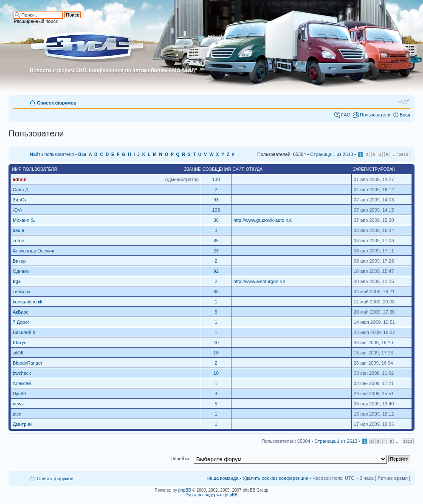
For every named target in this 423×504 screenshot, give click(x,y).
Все (82, 154)
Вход (405, 115)
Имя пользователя (34, 169)
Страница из (331, 154)
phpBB (185, 490)
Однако (21, 271)
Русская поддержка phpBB (211, 495)
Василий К (24, 332)
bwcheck (22, 373)
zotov (18, 241)
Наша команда (222, 478)
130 (216, 179)
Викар (19, 261)
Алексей (22, 383)
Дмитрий (22, 424)
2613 (403, 154)
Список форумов (57, 103)
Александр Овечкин (34, 251)
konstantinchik (28, 302)
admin (20, 179)
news (18, 404)
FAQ (346, 115)
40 (216, 343)
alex (17, 414)
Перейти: (180, 459)
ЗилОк (20, 200)
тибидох (22, 292)
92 (216, 271)
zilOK (18, 353)
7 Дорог (21, 322)
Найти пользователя (52, 154)
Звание (192, 169)
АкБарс (21, 312)
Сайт (238, 169)
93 (216, 200)
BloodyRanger (28, 363)
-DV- (17, 210)
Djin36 (19, 394)
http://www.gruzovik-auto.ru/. (263, 220)
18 (216, 353)
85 (216, 241)
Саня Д (21, 190)
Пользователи (375, 115)
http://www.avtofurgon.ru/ (259, 281)
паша (18, 230)
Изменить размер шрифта (404, 101)
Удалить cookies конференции (276, 478)
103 (216, 210)
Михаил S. (24, 220)
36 (216, 220)
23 (216, 251)
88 (216, 292)
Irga (17, 281)
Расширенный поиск (36, 21)
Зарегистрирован (374, 169)
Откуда (254, 169)
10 (216, 373)
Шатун (20, 343)
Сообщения (217, 169)
